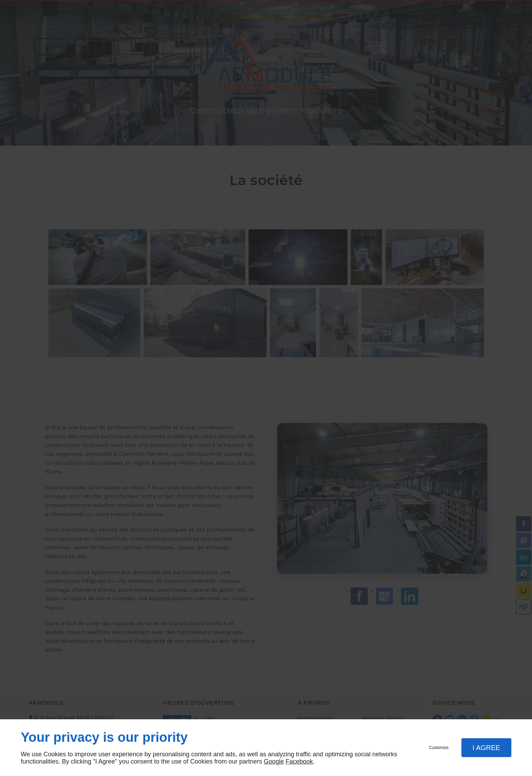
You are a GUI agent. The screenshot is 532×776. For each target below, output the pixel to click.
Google (274, 761)
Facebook (299, 761)
